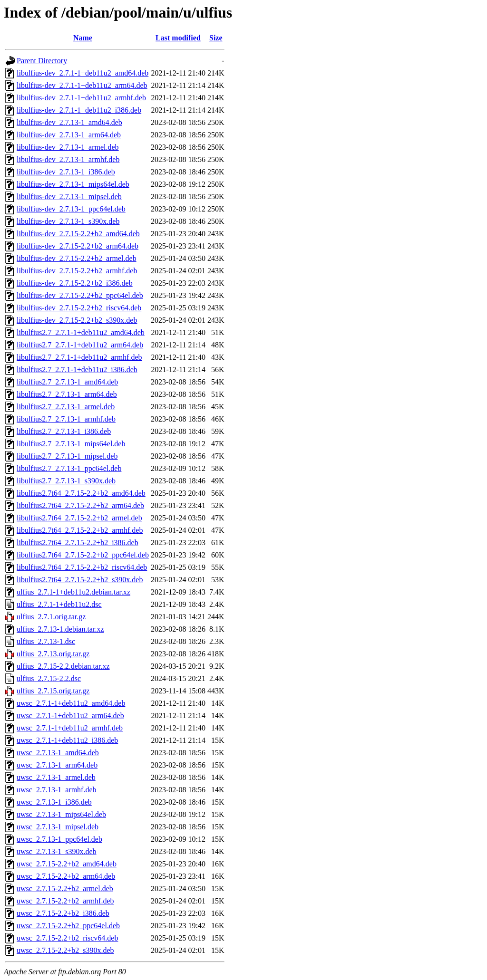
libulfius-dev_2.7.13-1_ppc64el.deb (71, 209)
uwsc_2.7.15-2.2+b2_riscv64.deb (67, 938)
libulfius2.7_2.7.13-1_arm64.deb (67, 394)
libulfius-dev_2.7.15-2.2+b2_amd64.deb (78, 234)
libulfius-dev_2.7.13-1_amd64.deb (69, 122)
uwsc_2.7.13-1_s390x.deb (57, 851)
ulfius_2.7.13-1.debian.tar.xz (60, 629)
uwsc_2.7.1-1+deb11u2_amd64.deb (71, 703)
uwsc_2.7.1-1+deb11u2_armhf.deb (70, 728)
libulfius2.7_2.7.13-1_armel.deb (66, 407)
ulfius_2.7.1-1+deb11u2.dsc (59, 604)
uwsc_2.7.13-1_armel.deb (56, 777)
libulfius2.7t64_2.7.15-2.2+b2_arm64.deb (80, 505)
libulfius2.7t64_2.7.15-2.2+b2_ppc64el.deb (83, 555)
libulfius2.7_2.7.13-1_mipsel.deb (67, 456)
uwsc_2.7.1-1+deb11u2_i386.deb (67, 740)
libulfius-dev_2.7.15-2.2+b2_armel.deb (77, 258)
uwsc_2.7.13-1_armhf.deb (57, 790)
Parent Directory (42, 61)
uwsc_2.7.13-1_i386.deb (54, 802)
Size (216, 38)
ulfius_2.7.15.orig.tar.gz (53, 691)
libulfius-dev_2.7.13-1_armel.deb (68, 147)
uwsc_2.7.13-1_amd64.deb (58, 753)
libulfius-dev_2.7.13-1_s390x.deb (68, 221)
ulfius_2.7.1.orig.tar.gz (51, 617)
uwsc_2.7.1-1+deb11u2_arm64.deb (70, 716)
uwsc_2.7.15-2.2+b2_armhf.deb (65, 901)
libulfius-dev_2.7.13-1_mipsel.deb (69, 197)
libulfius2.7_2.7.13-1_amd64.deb (67, 382)
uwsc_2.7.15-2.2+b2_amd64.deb (67, 864)
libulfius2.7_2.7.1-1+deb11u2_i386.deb (77, 370)
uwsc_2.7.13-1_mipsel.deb (58, 827)
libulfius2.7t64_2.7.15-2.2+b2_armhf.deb (80, 530)
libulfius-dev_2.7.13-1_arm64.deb (69, 135)
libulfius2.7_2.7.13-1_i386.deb (64, 431)
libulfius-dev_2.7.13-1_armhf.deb (68, 159)
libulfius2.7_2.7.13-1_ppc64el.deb (69, 468)
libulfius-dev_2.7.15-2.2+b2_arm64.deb (78, 246)
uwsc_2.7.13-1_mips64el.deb (61, 814)
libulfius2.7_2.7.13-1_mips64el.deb (71, 444)
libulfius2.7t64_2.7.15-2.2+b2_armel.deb (79, 518)
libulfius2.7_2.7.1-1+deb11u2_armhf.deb (79, 357)
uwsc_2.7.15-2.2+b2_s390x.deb (65, 950)
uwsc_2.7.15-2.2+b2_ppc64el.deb (68, 926)
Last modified (178, 38)
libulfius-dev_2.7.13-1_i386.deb (66, 172)
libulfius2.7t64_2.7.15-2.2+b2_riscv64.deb (82, 567)
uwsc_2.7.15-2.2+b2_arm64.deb (66, 876)
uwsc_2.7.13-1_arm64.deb (57, 765)
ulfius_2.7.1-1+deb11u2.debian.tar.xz (73, 592)
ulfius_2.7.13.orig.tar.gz (53, 654)
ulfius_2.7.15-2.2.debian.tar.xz (63, 666)
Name (83, 38)
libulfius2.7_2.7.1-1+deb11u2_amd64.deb (81, 332)
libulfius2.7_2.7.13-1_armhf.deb (66, 419)
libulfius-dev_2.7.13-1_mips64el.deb (73, 184)
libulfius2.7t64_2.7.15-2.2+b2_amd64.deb (81, 493)
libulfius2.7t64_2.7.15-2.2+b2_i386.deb (78, 543)
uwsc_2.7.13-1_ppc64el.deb (59, 839)
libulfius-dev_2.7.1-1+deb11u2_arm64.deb (82, 85)
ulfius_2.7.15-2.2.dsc (49, 678)
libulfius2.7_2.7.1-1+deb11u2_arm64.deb (80, 345)
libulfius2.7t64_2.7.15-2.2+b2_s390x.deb (80, 580)
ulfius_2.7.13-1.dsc (46, 641)
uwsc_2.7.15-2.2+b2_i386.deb (63, 913)
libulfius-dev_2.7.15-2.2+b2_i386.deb (75, 283)
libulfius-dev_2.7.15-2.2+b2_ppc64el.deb (80, 295)
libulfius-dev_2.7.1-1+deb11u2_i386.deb (79, 110)
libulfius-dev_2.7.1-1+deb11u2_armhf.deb (81, 98)
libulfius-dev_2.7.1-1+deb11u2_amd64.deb (83, 73)
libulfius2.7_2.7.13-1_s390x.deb (66, 481)
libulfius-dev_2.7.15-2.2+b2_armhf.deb (77, 271)
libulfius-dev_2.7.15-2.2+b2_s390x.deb (77, 320)
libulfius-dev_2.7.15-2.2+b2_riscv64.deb (79, 308)
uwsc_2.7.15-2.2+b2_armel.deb (65, 889)
